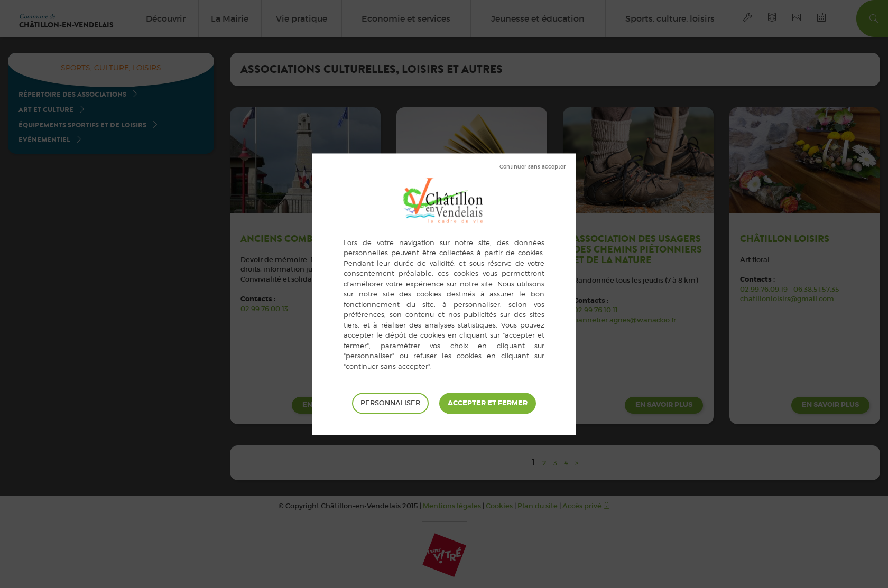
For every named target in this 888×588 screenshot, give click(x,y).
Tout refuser (533, 167)
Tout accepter (488, 403)
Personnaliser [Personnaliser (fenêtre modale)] (390, 403)
